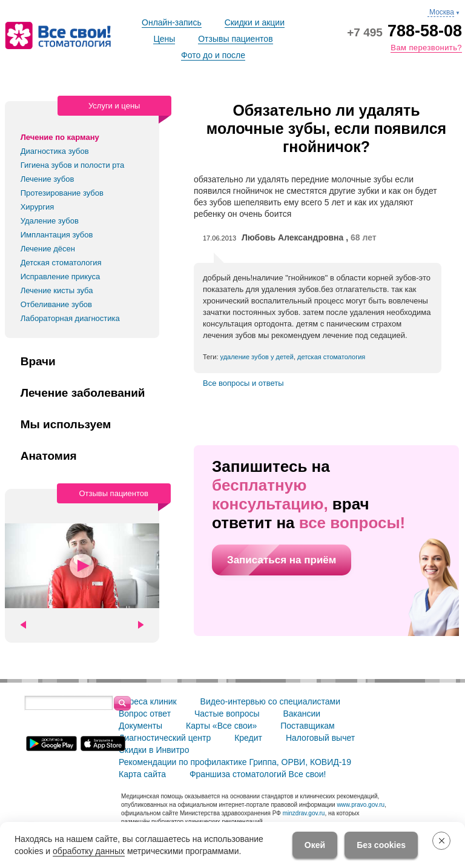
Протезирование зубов (62, 193)
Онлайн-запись (172, 22)
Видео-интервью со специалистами (270, 701)
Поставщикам (308, 726)
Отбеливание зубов (56, 304)
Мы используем (66, 425)
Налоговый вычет (320, 738)
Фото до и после (213, 55)
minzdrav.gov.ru (304, 813)
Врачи (38, 362)
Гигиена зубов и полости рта (73, 165)
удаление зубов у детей (257, 357)
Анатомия (49, 456)
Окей (315, 845)
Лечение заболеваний (83, 393)
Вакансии (302, 714)
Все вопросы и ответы (243, 383)
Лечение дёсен (48, 249)
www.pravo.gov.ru (361, 805)
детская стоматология (331, 357)
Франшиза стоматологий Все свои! (258, 774)
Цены (164, 39)
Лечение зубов (48, 179)
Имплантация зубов (57, 235)
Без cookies (381, 845)
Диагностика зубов (55, 151)
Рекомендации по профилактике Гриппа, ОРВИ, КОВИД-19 (235, 762)
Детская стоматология (61, 263)
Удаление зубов (50, 221)
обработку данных (89, 851)
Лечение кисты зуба (57, 290)
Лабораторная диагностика (70, 318)
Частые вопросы (227, 714)
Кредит (248, 738)
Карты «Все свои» (221, 726)
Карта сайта (142, 774)
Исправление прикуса (61, 277)
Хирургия (38, 207)
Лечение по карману (60, 137)
